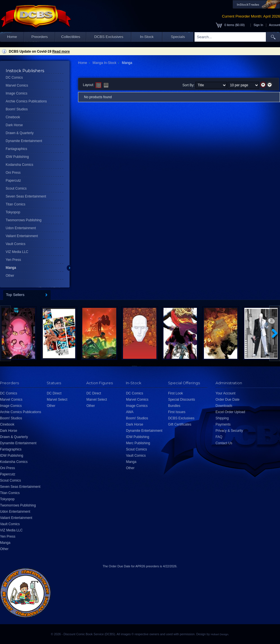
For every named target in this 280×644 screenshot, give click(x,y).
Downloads (224, 406)
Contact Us (224, 443)
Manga (11, 268)
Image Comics (17, 93)
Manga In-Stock (104, 63)
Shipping (222, 418)
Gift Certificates (180, 424)
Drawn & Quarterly (20, 133)
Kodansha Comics (19, 165)
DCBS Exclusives (109, 37)
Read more (61, 51)
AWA (130, 412)
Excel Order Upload (230, 412)
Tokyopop (13, 212)
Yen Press (13, 260)
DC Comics (14, 78)
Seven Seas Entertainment (26, 196)
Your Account (225, 393)
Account (274, 25)
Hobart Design (219, 634)
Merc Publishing (138, 443)
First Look (175, 393)
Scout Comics (16, 188)
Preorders (40, 37)
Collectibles (71, 37)
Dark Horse (14, 125)
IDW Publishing (17, 157)
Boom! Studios (17, 109)
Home (12, 37)
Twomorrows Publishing (24, 220)
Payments (223, 424)
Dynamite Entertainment (24, 141)
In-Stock (147, 37)
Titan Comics (16, 204)
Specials (178, 37)
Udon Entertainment (21, 228)
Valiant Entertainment (22, 236)
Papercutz (13, 181)
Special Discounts (181, 400)
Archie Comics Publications (26, 101)
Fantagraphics (16, 149)
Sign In (259, 25)
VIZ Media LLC (17, 252)
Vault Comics (16, 244)
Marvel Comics (17, 85)
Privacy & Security (229, 431)
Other (10, 276)
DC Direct (54, 393)
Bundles (174, 406)
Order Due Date (228, 400)
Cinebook (13, 117)
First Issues (177, 412)
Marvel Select (57, 400)
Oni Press (13, 173)
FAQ (219, 437)
